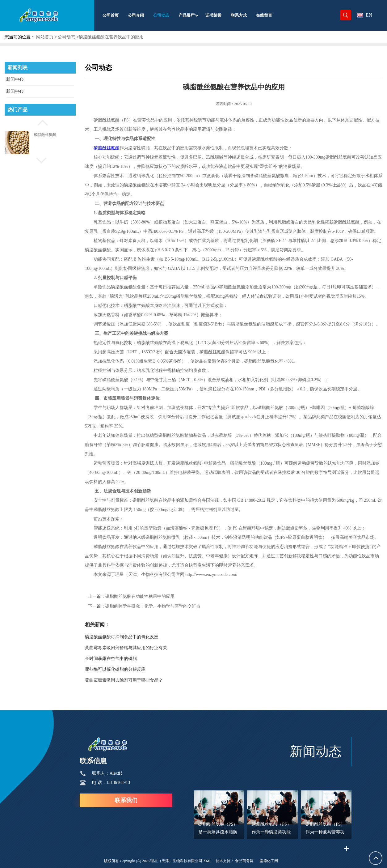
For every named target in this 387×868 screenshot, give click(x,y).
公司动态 (66, 37)
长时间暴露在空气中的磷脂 (111, 659)
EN (364, 15)
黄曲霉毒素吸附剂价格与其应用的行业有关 (126, 648)
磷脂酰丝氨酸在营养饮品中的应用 (111, 37)
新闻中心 (15, 79)
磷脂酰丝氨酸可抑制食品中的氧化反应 (122, 637)
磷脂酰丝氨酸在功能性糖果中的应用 (140, 596)
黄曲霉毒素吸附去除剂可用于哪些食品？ (124, 680)
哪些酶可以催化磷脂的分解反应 (115, 669)
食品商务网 (244, 861)
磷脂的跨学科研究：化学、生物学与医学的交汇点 (153, 606)
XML (207, 861)
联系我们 (126, 800)
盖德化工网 (269, 861)
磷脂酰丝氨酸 (45, 135)
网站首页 (45, 37)
